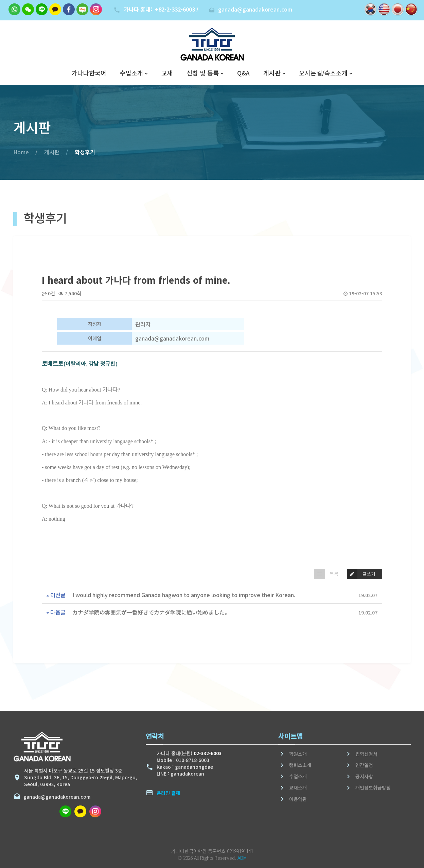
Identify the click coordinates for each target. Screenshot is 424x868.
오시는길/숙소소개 (323, 73)
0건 (48, 293)
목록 (326, 574)
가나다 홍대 (161, 9)
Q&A (243, 73)
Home (21, 152)
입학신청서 (366, 754)
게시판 (272, 73)
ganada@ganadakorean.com (56, 797)
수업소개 (131, 73)
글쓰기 (361, 574)
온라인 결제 (168, 793)
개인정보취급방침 (373, 787)
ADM (242, 858)
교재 (167, 73)
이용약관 (298, 799)
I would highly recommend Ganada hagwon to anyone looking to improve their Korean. (184, 595)
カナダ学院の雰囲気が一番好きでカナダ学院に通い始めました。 (151, 612)
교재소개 (298, 787)
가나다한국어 (89, 73)
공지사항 (364, 776)
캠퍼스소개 (300, 765)
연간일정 (364, 765)
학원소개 (298, 754)
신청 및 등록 (203, 73)
